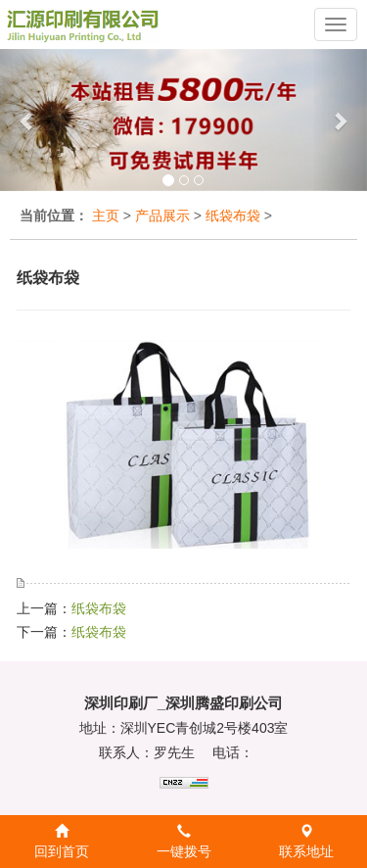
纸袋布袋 (233, 216)
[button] (27, 120)
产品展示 (162, 216)
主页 (106, 216)
